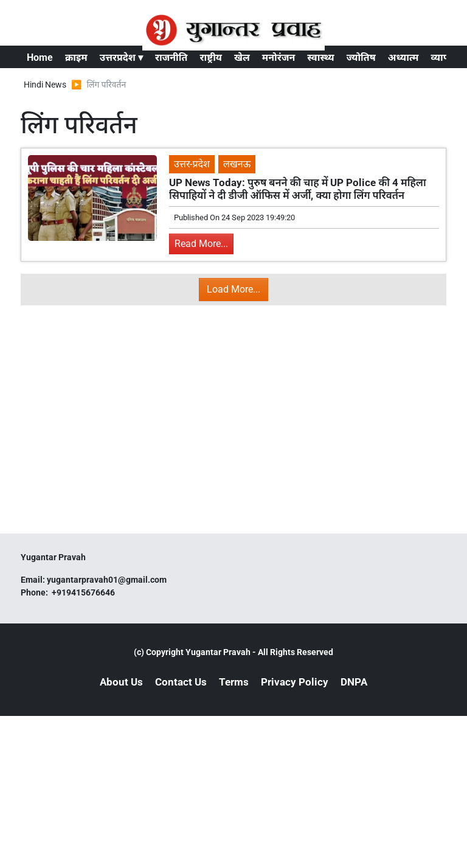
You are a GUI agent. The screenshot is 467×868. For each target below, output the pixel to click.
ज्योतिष (361, 57)
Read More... (201, 244)
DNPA (354, 682)
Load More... (233, 289)
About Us (121, 682)
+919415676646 (84, 592)
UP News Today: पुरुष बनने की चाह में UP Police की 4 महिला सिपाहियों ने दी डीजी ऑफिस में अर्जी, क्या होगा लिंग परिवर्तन (298, 189)
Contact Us (181, 682)
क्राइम (76, 57)
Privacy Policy (295, 682)
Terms (234, 682)
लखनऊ (237, 164)
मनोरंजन (278, 57)
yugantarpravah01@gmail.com (107, 580)
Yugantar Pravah (218, 652)
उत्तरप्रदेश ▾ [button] (121, 57)
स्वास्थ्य (320, 57)
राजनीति (171, 57)
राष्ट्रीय (211, 57)
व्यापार (444, 57)
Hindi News (45, 85)
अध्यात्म (403, 57)
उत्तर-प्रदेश (192, 164)
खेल (242, 57)
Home (40, 57)
